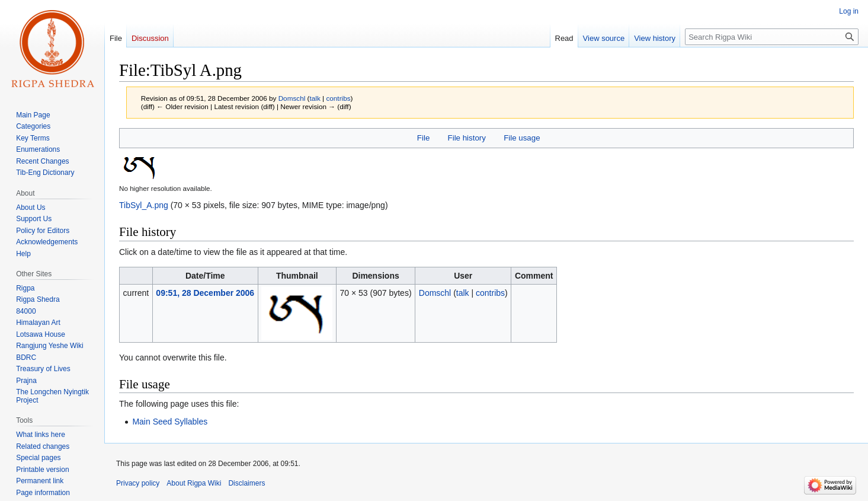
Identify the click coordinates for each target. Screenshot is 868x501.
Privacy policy (138, 483)
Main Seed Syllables (170, 422)
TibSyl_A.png (144, 205)
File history (467, 138)
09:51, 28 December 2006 (205, 293)
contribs (338, 98)
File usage (522, 138)
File (423, 138)
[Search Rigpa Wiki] (772, 37)
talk (315, 98)
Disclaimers (246, 483)
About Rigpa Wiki (194, 483)
